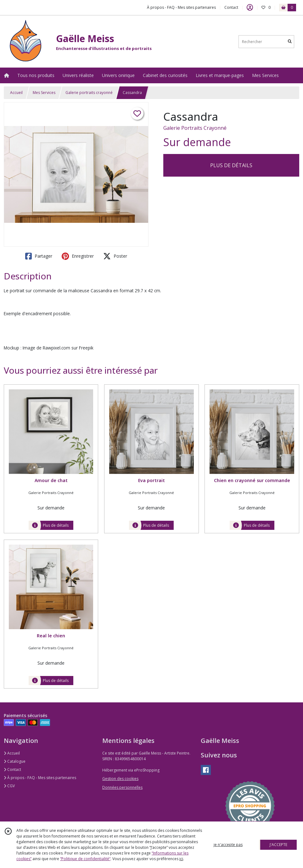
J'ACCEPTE (278, 845)
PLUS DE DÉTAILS (231, 165)
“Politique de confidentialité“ (85, 859)
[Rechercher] (290, 42)
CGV (9, 786)
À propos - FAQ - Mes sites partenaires (40, 778)
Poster (115, 256)
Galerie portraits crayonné (89, 93)
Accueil (16, 93)
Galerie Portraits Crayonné (195, 128)
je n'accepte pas (228, 845)
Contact (231, 7)
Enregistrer (78, 256)
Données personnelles (122, 787)
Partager (39, 256)
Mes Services (44, 93)
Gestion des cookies (120, 779)
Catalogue (15, 761)
